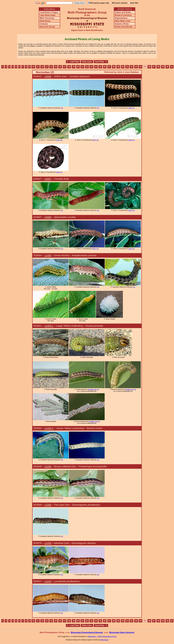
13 (47, 67)
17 (65, 67)
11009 (48, 543)
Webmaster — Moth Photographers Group (102, 636)
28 (114, 67)
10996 (48, 76)
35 (145, 67)
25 (100, 67)
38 (158, 67)
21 (83, 67)
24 (96, 67)
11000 (48, 255)
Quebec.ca (92, 389)
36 (149, 67)
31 (127, 67)
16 (60, 67)
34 (140, 67)
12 (42, 67)
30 (123, 67)
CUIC (130, 108)
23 (91, 67)
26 (105, 67)
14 (51, 67)
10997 (48, 179)
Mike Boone (104, 640)
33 (136, 67)
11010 (48, 581)
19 (74, 67)
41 (172, 67)
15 (56, 67)
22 (87, 67)
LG (62, 108)
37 (154, 67)
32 (132, 67)
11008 (48, 505)
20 (78, 67)
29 (118, 67)
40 (167, 67)
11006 (48, 466)
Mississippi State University (122, 632)
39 (163, 67)
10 (33, 67)
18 (69, 67)
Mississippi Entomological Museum (87, 632)
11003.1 (49, 326)
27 (109, 67)
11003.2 (49, 428)
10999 (48, 217)
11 (38, 67)
